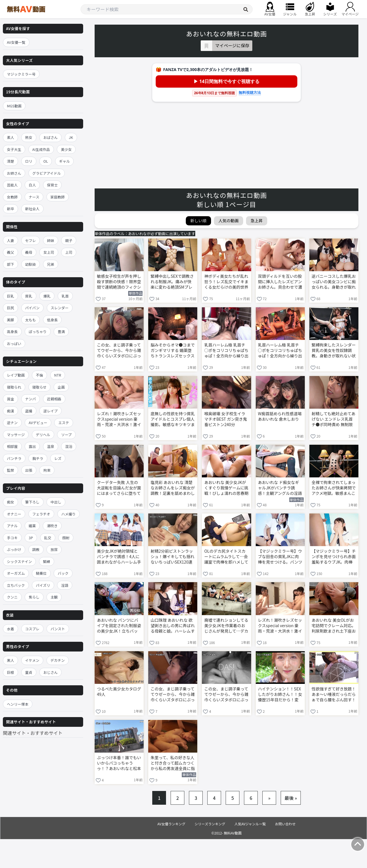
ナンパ (31, 399)
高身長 (12, 331)
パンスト (58, 629)
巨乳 (10, 296)
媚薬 (32, 526)
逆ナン (12, 423)
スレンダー (60, 308)
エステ (64, 423)
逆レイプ (50, 411)
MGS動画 (14, 106)
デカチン (58, 660)
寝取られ (14, 387)
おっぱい (14, 344)
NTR (58, 375)
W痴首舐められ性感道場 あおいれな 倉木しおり (280, 416)
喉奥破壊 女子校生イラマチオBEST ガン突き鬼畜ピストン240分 (226, 419)
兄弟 (51, 264)
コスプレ (32, 629)
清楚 (10, 161)
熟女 (29, 137)
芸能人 (12, 185)
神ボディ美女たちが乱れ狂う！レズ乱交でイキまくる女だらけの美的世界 (226, 282)
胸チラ (38, 458)
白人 (32, 185)
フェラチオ (41, 514)
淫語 (65, 585)
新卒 (10, 209)
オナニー (14, 514)
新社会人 (32, 209)
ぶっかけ (14, 549)
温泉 (51, 446)
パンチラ (14, 458)
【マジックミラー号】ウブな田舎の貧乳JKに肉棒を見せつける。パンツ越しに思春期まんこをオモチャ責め (280, 557)
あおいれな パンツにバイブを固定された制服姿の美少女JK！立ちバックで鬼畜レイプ (119, 626)
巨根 (10, 672)
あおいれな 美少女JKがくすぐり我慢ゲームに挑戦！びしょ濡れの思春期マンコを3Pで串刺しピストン (226, 488)
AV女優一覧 (16, 42)
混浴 (69, 446)
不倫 (39, 375)
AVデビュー (38, 423)
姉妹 (51, 240)
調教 (36, 549)
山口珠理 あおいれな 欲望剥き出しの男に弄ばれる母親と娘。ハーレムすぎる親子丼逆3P (173, 626)
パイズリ (43, 585)
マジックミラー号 (21, 74)
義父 (10, 252)
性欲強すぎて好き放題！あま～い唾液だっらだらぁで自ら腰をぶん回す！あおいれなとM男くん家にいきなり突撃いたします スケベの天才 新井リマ (334, 695)
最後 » (291, 798)
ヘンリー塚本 (18, 704)
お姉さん (14, 173)
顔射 (66, 538)
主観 (54, 597)
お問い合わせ (285, 824)
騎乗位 (41, 573)
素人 (10, 137)
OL (46, 161)
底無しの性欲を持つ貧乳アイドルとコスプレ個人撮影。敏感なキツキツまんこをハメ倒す (173, 420)
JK (71, 137)
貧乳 (29, 296)
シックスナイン (19, 561)
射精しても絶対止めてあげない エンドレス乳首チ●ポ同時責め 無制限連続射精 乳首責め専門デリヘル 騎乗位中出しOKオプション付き (333, 420)
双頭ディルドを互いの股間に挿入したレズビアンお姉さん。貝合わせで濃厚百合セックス (280, 282)
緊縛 (47, 561)
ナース (34, 197)
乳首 (65, 296)
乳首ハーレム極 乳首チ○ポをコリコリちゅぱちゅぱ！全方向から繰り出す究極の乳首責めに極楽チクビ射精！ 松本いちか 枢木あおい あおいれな (226, 351)
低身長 (52, 320)
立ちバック (16, 585)
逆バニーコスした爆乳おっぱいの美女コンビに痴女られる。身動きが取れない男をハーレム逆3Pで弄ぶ (334, 282)
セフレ (31, 240)
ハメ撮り (69, 514)
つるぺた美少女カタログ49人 (119, 692)
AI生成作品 (41, 149)
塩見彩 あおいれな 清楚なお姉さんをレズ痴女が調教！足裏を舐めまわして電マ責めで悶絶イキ (173, 488)
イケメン (32, 660)
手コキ (12, 538)
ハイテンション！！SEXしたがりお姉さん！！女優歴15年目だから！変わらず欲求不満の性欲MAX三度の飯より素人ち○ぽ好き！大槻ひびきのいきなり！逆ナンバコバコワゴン (280, 695)
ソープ (66, 435)
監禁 (10, 470)
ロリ (29, 161)
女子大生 (14, 149)
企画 (61, 387)
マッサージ (16, 435)
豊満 (61, 331)
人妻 (10, 240)
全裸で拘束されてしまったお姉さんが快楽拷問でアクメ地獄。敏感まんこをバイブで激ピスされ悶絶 (334, 488)
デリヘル (43, 435)
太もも (31, 320)
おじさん (50, 672)
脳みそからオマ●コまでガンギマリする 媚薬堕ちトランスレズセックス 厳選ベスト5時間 (173, 351)
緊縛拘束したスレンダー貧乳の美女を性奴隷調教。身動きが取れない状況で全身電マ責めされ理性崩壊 (334, 351)
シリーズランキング (210, 824)
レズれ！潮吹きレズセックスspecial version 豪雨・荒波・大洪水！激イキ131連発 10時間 (119, 420)
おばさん (50, 137)
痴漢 (10, 411)
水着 (10, 629)
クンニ (12, 597)
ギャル (65, 161)
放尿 (54, 549)
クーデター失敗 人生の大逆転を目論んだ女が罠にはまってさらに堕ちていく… (119, 488)
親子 (69, 240)
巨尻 (10, 308)
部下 (10, 264)
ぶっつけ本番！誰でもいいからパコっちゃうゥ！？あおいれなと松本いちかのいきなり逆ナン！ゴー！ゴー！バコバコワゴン (119, 763)
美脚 (10, 320)
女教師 (12, 197)
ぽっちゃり (38, 331)
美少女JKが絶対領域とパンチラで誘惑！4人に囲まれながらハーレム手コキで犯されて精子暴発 (119, 557)
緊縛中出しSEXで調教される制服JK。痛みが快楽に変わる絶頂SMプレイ (172, 282)
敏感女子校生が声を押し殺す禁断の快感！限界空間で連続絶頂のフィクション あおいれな (119, 282)
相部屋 (12, 446)
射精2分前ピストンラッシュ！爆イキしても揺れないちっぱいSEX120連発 (172, 557)
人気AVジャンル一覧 (250, 824)
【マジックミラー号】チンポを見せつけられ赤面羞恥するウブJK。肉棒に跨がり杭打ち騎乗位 (334, 557)
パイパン (32, 308)
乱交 (48, 538)
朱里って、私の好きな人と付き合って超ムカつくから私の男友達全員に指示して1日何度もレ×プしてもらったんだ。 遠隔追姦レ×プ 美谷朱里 (173, 763)
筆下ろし (32, 502)
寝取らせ (40, 387)
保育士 (52, 185)
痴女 (10, 502)
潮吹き (52, 526)
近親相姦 (54, 399)
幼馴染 (31, 264)
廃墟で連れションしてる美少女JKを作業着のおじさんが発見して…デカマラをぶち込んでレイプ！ (226, 626)
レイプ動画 (16, 375)
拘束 (47, 470)
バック (63, 573)
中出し (56, 502)
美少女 (66, 149)
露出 (32, 446)
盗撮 (29, 411)
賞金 (10, 399)
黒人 (10, 660)
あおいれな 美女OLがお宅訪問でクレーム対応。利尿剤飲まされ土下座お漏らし (334, 626)
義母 (29, 252)
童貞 (29, 672)
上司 (69, 252)
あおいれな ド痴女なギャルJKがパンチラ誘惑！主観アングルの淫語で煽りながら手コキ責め (280, 488)
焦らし (34, 597)
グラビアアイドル (47, 173)
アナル (12, 526)
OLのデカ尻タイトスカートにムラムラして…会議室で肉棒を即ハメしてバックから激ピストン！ (226, 557)
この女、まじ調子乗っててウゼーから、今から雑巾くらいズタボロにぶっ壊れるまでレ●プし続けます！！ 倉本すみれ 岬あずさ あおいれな (119, 351)
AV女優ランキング (171, 824)
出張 (29, 470)
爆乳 (47, 296)
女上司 (49, 252)
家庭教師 (58, 197)
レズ (58, 458)
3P (31, 538)
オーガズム (16, 573)
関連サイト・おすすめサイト (33, 733)
